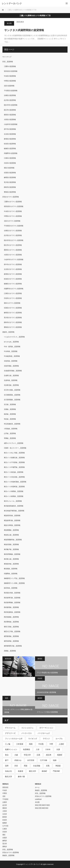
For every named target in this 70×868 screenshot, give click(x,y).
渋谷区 (40, 678)
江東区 (5, 829)
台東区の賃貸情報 (10, 95)
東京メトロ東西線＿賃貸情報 (14, 491)
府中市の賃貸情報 (10, 129)
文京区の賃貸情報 (10, 134)
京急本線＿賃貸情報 (11, 361)
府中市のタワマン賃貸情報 (13, 264)
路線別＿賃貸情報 (8, 332)
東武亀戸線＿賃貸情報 (11, 549)
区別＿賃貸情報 (8, 62)
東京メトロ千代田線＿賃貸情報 (14, 462)
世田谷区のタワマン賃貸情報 (14, 206)
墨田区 (5, 808)
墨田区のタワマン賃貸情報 (13, 250)
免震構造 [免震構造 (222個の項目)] (27, 749)
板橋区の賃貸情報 (10, 149)
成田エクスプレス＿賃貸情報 (14, 443)
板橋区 (5, 823)
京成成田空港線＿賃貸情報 (13, 371)
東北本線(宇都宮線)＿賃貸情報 (14, 511)
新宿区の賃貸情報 (10, 139)
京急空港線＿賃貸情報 (11, 366)
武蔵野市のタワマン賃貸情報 (14, 289)
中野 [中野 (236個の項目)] (51, 744)
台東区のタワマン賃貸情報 (13, 231)
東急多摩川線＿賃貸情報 (12, 520)
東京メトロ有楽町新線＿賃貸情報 (15, 482)
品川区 (5, 805)
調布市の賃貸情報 (10, 187)
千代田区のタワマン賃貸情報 (14, 226)
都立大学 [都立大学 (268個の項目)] (32, 771)
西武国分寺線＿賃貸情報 (12, 593)
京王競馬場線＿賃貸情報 (12, 400)
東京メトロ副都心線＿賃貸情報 (14, 458)
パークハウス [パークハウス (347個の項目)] (27, 733)
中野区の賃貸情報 (10, 81)
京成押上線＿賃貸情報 (11, 376)
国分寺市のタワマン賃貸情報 (14, 240)
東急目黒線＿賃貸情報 (11, 544)
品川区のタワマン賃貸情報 (13, 235)
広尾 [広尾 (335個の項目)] (38, 755)
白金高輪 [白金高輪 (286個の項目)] (37, 766)
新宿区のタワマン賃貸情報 (13, 274)
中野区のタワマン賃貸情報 (13, 216)
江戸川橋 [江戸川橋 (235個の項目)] (44, 760)
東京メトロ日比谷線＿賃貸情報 (14, 477)
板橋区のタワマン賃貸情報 (13, 284)
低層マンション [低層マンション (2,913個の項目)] (11, 749)
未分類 (9, 23)
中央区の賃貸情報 (10, 76)
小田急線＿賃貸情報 (11, 429)
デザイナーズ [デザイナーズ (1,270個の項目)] (10, 733)
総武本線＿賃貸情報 (11, 588)
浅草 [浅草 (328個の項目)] (7, 766)
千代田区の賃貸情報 (11, 91)
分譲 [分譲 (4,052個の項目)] (58, 749)
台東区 (5, 802)
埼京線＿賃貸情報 (10, 419)
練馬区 (5, 841)
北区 (7, 698)
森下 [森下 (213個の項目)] (7, 760)
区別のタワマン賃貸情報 (11, 197)
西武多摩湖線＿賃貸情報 (12, 603)
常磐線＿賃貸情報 (10, 438)
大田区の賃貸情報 (10, 120)
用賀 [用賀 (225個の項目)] (26, 766)
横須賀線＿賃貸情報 (11, 569)
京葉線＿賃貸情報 (10, 409)
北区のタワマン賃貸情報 (12, 221)
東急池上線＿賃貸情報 (11, 535)
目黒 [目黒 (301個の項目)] (48, 766)
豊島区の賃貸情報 (10, 192)
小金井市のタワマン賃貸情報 (14, 260)
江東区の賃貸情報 (10, 158)
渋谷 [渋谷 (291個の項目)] (16, 766)
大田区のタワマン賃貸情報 (13, 255)
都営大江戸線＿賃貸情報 (12, 631)
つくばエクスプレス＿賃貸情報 (14, 337)
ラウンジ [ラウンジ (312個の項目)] (46, 739)
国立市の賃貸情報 (10, 110)
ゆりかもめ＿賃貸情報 (11, 342)
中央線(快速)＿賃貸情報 (12, 356)
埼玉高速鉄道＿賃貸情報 (12, 424)
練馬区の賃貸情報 (10, 177)
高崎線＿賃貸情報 (10, 651)
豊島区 (5, 847)
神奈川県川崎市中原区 (42, 805)
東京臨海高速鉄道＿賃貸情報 (14, 506)
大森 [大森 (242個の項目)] (16, 755)
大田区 (5, 811)
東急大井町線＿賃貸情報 (12, 525)
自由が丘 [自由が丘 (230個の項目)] (9, 771)
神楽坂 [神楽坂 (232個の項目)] (58, 766)
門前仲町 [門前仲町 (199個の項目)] (56, 771)
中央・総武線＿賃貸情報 (12, 347)
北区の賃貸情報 (9, 86)
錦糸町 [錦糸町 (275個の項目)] (44, 771)
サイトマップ (7, 57)
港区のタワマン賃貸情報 (12, 303)
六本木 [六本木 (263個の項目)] (48, 749)
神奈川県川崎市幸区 (42, 808)
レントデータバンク (12, 3)
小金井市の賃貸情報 (11, 124)
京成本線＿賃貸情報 (11, 380)
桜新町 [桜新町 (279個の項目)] (60, 755)
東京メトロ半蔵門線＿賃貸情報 (14, 467)
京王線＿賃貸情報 (10, 404)
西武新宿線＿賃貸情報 (11, 607)
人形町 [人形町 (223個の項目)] (61, 744)
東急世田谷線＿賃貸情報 (12, 516)
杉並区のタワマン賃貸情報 (13, 279)
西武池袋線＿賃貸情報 (11, 617)
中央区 (5, 790)
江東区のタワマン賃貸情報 (13, 293)
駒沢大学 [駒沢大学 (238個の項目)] (9, 777)
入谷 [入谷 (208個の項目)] (38, 749)
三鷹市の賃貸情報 (10, 66)
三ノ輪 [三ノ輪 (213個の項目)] (8, 744)
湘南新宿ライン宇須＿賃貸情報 (14, 578)
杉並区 (5, 820)
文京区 (5, 814)
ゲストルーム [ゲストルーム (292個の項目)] (10, 728)
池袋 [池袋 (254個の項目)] (55, 760)
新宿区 (40, 659)
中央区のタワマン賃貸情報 (13, 211)
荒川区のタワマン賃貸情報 (13, 318)
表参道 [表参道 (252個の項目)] (20, 771)
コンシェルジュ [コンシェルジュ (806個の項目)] (27, 728)
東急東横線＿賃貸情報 (11, 530)
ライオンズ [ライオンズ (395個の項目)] (33, 739)
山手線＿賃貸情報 (10, 433)
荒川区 (5, 844)
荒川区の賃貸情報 (10, 182)
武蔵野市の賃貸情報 (11, 153)
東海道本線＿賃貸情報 (11, 564)
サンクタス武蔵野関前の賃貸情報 (24, 30)
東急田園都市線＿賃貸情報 (13, 540)
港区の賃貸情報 (9, 168)
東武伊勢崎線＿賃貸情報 (12, 554)
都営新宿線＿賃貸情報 (11, 636)
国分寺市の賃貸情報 (11, 105)
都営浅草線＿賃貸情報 (11, 641)
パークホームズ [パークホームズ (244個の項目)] (44, 733)
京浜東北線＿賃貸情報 (11, 385)
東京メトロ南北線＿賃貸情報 (14, 472)
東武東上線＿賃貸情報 (11, 559)
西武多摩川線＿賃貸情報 (12, 598)
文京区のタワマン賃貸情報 (13, 269)
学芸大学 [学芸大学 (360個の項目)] (27, 755)
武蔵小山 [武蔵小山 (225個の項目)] (18, 760)
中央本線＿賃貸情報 (11, 351)
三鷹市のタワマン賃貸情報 (13, 202)
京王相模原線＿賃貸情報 (12, 395)
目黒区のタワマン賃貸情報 (13, 308)
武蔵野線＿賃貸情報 (11, 574)
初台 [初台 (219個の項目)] (7, 755)
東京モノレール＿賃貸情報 (13, 501)
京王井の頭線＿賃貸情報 (12, 390)
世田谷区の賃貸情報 (11, 71)
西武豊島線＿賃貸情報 (11, 622)
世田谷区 (8, 659)
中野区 (5, 793)
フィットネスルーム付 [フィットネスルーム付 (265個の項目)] (14, 739)
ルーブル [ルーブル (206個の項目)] (59, 739)
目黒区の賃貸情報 (10, 173)
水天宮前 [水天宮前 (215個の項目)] (31, 760)
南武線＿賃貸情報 (10, 414)
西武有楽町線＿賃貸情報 (12, 612)
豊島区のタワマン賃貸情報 (13, 327)
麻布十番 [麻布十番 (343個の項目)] (21, 777)
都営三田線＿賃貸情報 (11, 627)
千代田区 (5, 799)
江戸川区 (5, 826)
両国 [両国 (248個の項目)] (31, 744)
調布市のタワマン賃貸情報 (13, 322)
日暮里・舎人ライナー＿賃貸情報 (15, 448)
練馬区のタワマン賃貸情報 (13, 313)
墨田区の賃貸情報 (10, 115)
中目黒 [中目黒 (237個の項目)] (41, 744)
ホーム (37, 787)
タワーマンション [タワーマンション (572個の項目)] (46, 728)
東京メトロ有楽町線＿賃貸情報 (14, 487)
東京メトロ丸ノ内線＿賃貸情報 (14, 453)
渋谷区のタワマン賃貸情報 (13, 298)
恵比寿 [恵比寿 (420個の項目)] (49, 755)
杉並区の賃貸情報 (10, 144)
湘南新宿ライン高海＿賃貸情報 (14, 583)
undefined (38, 799)
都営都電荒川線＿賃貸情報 (13, 646)
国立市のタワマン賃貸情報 (13, 245)
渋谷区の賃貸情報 (10, 163)
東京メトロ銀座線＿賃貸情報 (14, 496)
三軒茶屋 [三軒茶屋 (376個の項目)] (20, 744)
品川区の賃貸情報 (10, 100)
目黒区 (5, 838)
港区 (4, 835)
